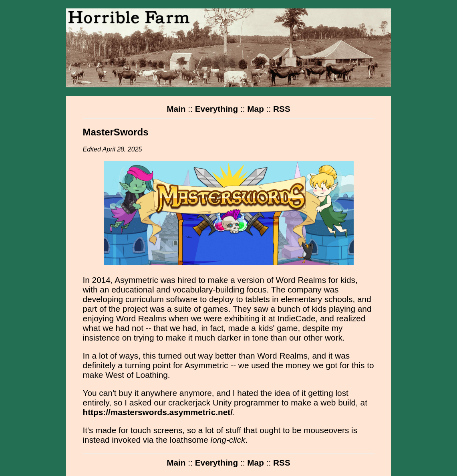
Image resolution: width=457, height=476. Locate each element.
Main (176, 109)
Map (256, 109)
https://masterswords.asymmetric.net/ (158, 412)
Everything (216, 109)
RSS (282, 109)
